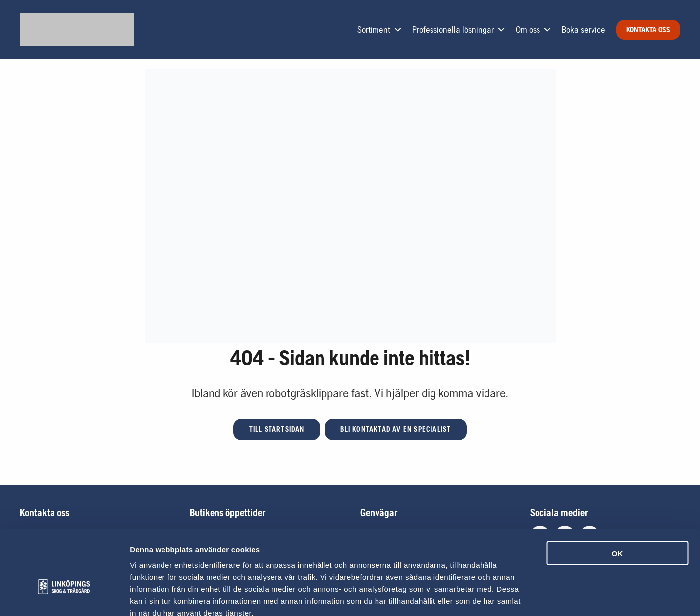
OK (618, 497)
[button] (276, 429)
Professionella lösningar (459, 30)
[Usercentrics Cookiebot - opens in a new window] (64, 597)
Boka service (584, 29)
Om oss (534, 30)
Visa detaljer (538, 596)
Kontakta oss (648, 29)
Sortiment (380, 30)
